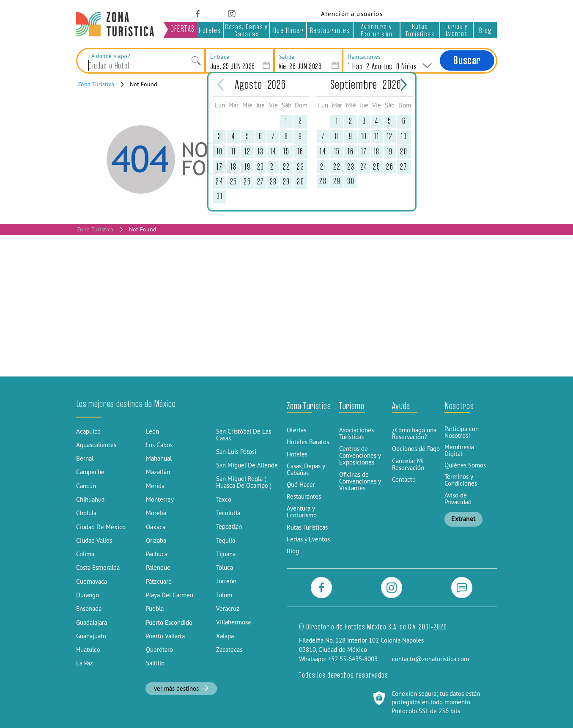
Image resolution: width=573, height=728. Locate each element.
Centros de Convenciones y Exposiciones (360, 456)
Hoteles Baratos (308, 442)
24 (219, 182)
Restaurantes (330, 30)
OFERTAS (183, 29)
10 (219, 152)
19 (247, 167)
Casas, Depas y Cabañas (247, 30)
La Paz (85, 663)
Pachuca (157, 554)
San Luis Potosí (236, 452)
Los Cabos (159, 445)
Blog (485, 30)
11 (234, 152)
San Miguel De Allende (247, 465)
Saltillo (155, 663)
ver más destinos (181, 689)
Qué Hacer (288, 30)
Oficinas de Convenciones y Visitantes (360, 481)
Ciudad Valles (94, 541)
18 (233, 167)
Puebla (155, 609)
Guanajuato (91, 636)
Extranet (463, 519)
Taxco (224, 500)
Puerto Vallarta (165, 636)
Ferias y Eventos (457, 30)
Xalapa (225, 636)
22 (286, 167)
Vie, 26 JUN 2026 (300, 66)
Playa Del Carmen (170, 595)
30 (300, 182)
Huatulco (88, 650)
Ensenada (89, 609)
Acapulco (88, 431)
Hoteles (210, 30)
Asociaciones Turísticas (356, 434)
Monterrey (160, 500)
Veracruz (228, 609)
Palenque (158, 568)
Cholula (86, 513)
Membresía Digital (459, 451)
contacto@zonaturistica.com (430, 659)
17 (219, 167)
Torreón (226, 581)
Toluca (225, 568)
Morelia (156, 513)
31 (219, 196)
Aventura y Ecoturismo (377, 30)
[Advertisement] (287, 306)
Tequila (226, 541)
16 (300, 152)
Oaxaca (156, 527)
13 (260, 152)
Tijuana (226, 554)
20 (261, 167)
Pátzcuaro (159, 582)
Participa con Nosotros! (462, 432)
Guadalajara (92, 623)
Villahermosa (233, 622)
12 (247, 152)
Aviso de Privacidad (458, 499)
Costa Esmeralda (98, 568)
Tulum (224, 595)
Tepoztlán (229, 527)
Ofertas (296, 430)
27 (261, 182)
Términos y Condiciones (461, 480)
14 (273, 152)
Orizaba (156, 541)
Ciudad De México (101, 527)
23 (300, 167)
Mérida (155, 486)
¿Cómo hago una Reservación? (414, 434)
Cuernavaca (92, 582)
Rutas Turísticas (420, 30)
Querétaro (159, 650)
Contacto (404, 480)
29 (286, 182)
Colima (85, 554)
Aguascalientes (96, 445)
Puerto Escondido (169, 623)
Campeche (90, 472)
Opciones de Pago (416, 449)
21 (273, 167)
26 (247, 182)
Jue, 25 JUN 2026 (233, 66)
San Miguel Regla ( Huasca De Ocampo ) (244, 482)
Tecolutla (228, 513)
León (152, 431)
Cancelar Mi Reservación (408, 464)
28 (273, 182)
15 (286, 152)
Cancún (86, 486)
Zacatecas (229, 650)
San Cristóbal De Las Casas (244, 435)
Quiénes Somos (465, 465)
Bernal (85, 459)
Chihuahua (90, 500)
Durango (88, 595)
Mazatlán (158, 472)
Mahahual (159, 459)
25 (234, 182)
